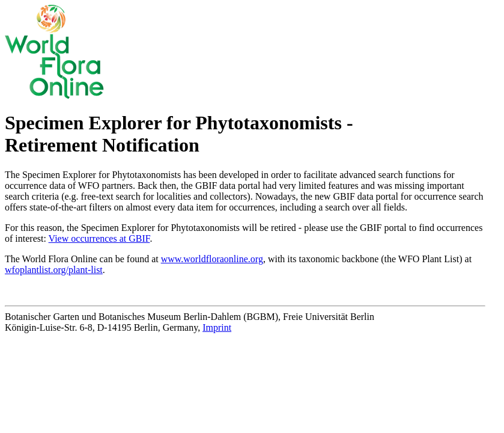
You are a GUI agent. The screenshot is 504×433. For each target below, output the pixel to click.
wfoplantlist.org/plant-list (54, 270)
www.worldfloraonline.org (212, 259)
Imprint (217, 327)
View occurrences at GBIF (99, 238)
